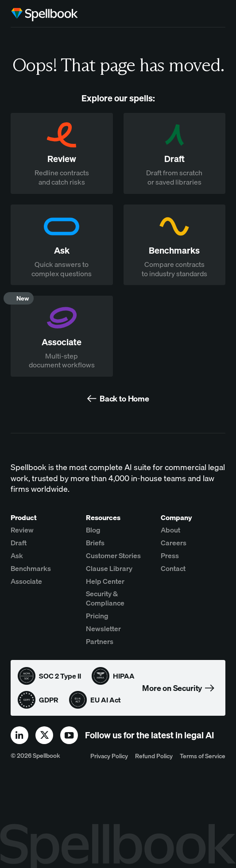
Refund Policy (154, 756)
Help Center (105, 581)
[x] (44, 735)
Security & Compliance (105, 598)
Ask (17, 556)
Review (22, 530)
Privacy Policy (109, 756)
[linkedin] (19, 735)
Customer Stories (113, 556)
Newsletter (103, 629)
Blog (93, 530)
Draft (19, 543)
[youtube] (69, 735)
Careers (174, 543)
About (170, 530)
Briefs (95, 543)
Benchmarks (31, 568)
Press (170, 556)
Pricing (97, 616)
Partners (100, 641)
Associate (26, 581)
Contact (173, 568)
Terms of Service (203, 756)
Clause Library (109, 568)
